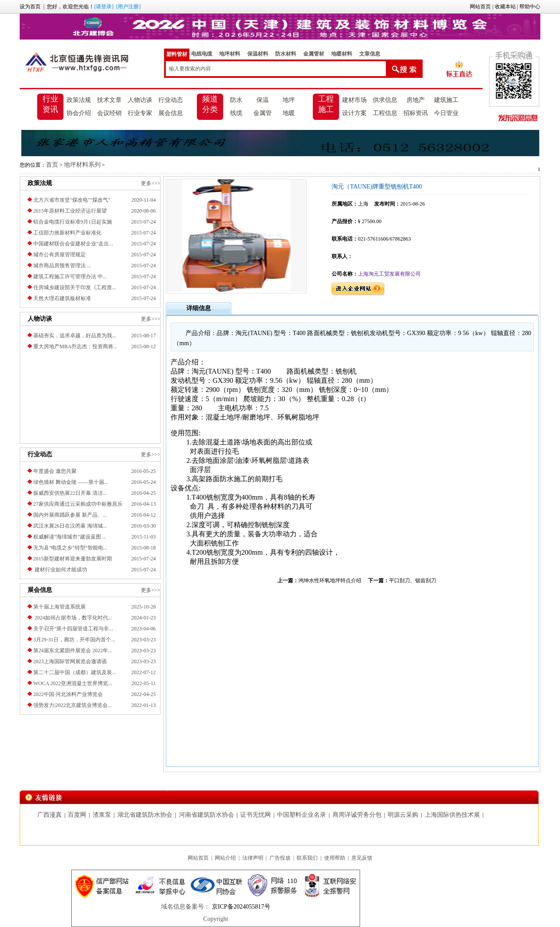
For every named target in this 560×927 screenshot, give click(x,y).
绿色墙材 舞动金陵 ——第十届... (71, 482)
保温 (262, 100)
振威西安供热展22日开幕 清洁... (70, 493)
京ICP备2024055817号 (240, 907)
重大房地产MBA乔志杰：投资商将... (75, 346)
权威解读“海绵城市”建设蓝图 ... (70, 537)
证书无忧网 (255, 815)
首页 (52, 165)
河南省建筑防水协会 (206, 815)
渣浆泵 (102, 815)
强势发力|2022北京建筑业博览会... (72, 705)
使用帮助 (335, 858)
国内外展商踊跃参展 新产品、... (70, 515)
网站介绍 (225, 858)
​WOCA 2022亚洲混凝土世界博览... (73, 683)
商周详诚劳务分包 (357, 815)
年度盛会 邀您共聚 (55, 471)
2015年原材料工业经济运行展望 (70, 211)
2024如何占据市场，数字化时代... (73, 618)
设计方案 (354, 113)
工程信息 (385, 113)
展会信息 (171, 113)
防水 (236, 100)
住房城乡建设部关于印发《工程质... (75, 287)
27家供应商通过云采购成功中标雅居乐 (78, 504)
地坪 (289, 100)
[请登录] (104, 7)
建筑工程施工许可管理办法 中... (70, 276)
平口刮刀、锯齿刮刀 (413, 581)
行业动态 (171, 100)
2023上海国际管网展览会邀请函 (70, 661)
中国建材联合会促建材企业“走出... (73, 244)
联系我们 (307, 858)
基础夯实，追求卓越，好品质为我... (75, 336)
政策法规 (79, 100)
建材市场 (354, 100)
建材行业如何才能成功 (60, 570)
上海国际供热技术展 (452, 815)
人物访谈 (140, 100)
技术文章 (109, 100)
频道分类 (210, 104)
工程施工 (326, 104)
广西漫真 (49, 815)
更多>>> (150, 183)
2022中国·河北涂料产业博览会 (68, 694)
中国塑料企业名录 (301, 815)
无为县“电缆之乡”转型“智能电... (70, 548)
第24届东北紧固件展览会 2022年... (73, 651)
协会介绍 (79, 113)
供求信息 (385, 100)
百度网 (77, 815)
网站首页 (480, 7)
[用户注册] (128, 7)
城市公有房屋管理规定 (59, 255)
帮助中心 (530, 7)
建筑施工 (446, 100)
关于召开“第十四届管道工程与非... (73, 629)
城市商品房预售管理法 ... (62, 266)
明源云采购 (403, 815)
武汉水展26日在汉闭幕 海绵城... (70, 526)
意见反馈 (362, 858)
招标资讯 (416, 113)
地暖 (289, 113)
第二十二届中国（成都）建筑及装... (75, 672)
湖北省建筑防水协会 (145, 815)
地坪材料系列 (82, 165)
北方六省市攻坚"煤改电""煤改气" (72, 200)
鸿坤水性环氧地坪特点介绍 (330, 581)
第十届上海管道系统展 (59, 607)
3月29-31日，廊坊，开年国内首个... (74, 640)
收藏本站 (505, 7)
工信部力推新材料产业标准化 (67, 233)
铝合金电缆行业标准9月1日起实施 (73, 222)
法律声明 (253, 858)
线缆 (236, 113)
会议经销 (109, 113)
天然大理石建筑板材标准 (62, 298)
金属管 (262, 113)
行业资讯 (50, 104)
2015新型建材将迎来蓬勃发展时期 (73, 559)
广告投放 (280, 858)
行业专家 (140, 113)
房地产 (416, 100)
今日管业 (446, 113)
